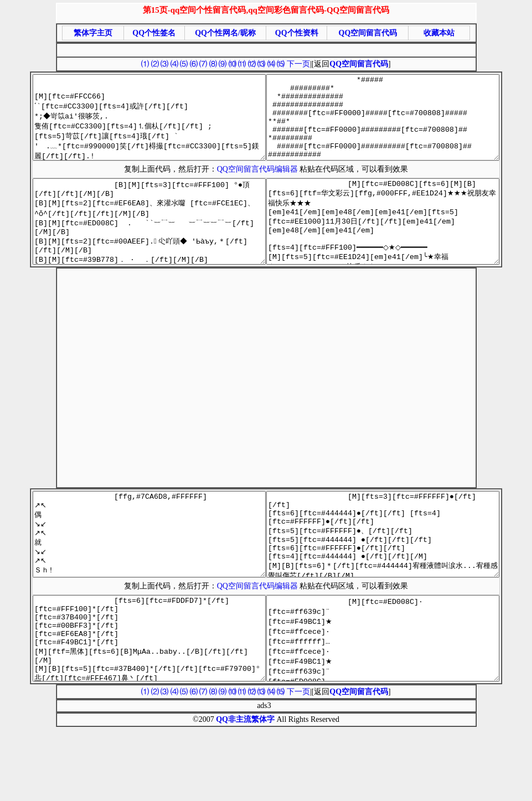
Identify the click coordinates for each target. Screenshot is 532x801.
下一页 (298, 64)
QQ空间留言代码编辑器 (260, 186)
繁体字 (263, 786)
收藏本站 (439, 33)
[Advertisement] (159, 410)
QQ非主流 (234, 786)
